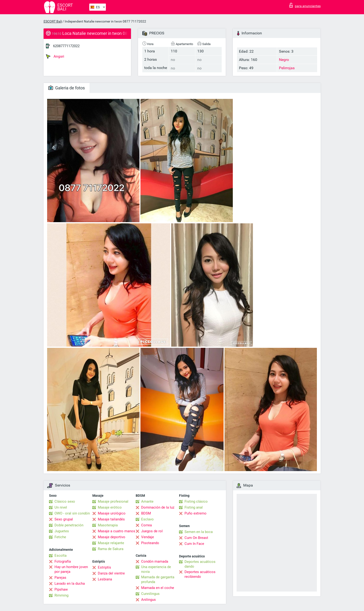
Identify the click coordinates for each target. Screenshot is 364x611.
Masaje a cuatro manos (117, 531)
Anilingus (148, 600)
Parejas (60, 578)
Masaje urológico (112, 513)
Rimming (61, 595)
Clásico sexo (65, 501)
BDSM (146, 513)
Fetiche (60, 537)
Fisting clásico (196, 501)
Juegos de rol (152, 531)
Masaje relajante (111, 543)
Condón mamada (155, 561)
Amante (147, 501)
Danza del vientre (111, 573)
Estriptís (104, 567)
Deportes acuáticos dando (200, 564)
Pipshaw (61, 589)
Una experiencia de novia (156, 569)
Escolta (61, 556)
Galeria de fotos (67, 88)
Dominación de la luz (158, 507)
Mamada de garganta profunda (158, 579)
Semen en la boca (199, 532)
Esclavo (147, 519)
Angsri (55, 56)
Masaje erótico (110, 507)
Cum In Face (194, 544)
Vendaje (148, 537)
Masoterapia (108, 525)
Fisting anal (194, 507)
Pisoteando (150, 543)
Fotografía (63, 561)
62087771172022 (66, 46)
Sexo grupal (64, 519)
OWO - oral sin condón (72, 513)
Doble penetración (69, 525)
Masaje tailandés (111, 519)
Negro (284, 60)
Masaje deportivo (112, 537)
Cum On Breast (196, 538)
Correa (146, 525)
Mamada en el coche (158, 588)
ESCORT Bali (53, 21)
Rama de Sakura (111, 549)
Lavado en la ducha (70, 583)
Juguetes (62, 531)
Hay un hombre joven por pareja (71, 569)
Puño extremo (195, 513)
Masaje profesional (113, 501)
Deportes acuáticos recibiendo (200, 574)
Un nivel (61, 507)
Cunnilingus (150, 594)
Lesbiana (105, 579)
